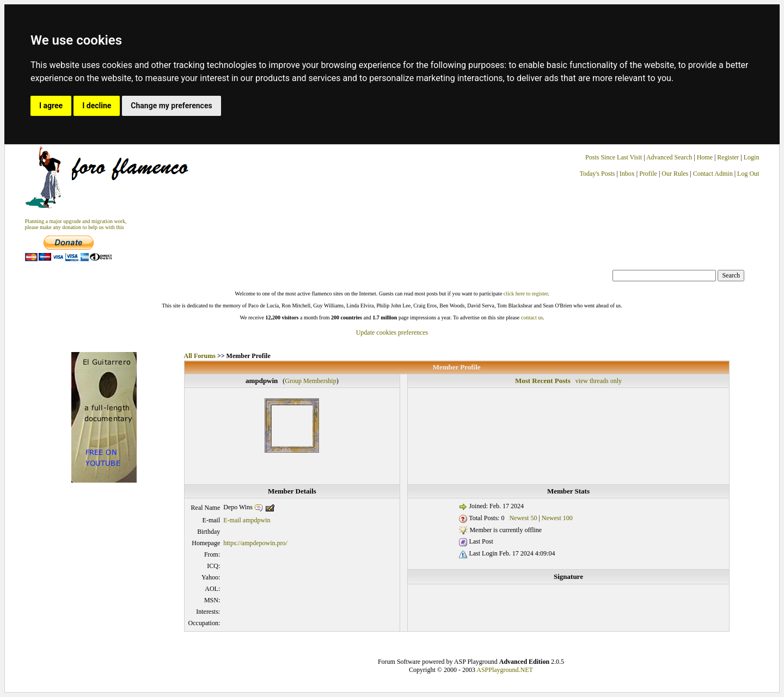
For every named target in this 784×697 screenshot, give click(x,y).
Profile (648, 174)
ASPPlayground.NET (505, 670)
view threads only (599, 381)
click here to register (526, 294)
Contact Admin (713, 174)
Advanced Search (669, 157)
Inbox (627, 174)
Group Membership (310, 381)
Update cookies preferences (392, 332)
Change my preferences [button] (171, 106)
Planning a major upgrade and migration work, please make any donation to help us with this (76, 224)
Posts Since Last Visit (614, 157)
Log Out (748, 174)
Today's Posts (597, 174)
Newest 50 (523, 518)
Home (705, 157)
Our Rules (675, 174)
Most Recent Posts (543, 381)
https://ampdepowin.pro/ (255, 543)
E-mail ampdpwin (247, 520)
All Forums (200, 356)
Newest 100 (557, 518)
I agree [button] (51, 106)
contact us (532, 317)
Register (729, 157)
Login (752, 157)
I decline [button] (97, 106)
